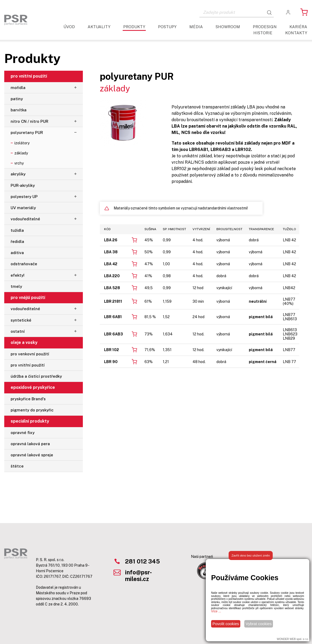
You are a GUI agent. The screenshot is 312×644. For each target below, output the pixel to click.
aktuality (99, 27)
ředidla (17, 241)
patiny (17, 99)
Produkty (134, 27)
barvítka (19, 110)
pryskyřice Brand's (28, 399)
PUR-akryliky (23, 185)
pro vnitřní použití (28, 365)
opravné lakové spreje (32, 455)
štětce (17, 466)
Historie (263, 33)
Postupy (167, 27)
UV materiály (23, 208)
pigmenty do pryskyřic (32, 410)
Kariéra (298, 27)
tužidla (17, 230)
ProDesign (265, 27)
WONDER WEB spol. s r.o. (293, 639)
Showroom (228, 27)
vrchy (19, 163)
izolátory (22, 143)
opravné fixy (23, 433)
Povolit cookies (226, 624)
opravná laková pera (30, 444)
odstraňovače (24, 264)
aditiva (17, 253)
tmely (16, 286)
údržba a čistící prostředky (36, 376)
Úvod (69, 27)
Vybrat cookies (259, 624)
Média (196, 27)
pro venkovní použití (30, 354)
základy (21, 153)
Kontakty (296, 33)
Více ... (216, 611)
